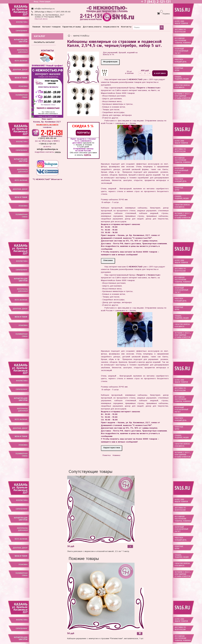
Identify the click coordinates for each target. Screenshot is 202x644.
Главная (36, 27)
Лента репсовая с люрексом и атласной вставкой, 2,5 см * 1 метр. (98, 551)
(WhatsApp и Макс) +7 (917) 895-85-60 (52, 12)
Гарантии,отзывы (72, 27)
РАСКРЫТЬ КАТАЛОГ (44, 42)
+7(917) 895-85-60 (47, 138)
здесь (87, 155)
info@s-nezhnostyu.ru (44, 9)
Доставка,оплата (92, 27)
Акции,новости (111, 27)
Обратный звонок (41, 19)
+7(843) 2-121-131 (47, 144)
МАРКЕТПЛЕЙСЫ (81, 36)
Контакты (126, 27)
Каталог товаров (51, 27)
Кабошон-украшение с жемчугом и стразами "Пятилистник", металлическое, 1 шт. (106, 639)
